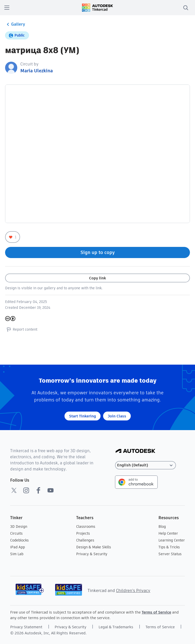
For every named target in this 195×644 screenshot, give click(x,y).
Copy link (97, 278)
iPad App (18, 547)
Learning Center (172, 540)
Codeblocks (19, 540)
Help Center (168, 533)
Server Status (170, 554)
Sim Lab (17, 554)
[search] (186, 8)
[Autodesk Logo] (135, 451)
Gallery (15, 24)
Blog (162, 527)
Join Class (117, 416)
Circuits (16, 533)
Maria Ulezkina (37, 71)
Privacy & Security (92, 554)
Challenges (85, 540)
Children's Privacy (133, 591)
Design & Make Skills (94, 547)
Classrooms (86, 527)
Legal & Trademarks (116, 627)
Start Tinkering (83, 416)
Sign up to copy (98, 252)
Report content (21, 329)
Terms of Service (156, 612)
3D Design (19, 527)
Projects (83, 533)
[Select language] (145, 465)
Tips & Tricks (169, 547)
